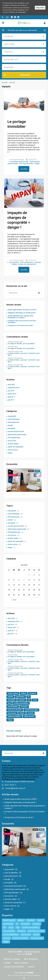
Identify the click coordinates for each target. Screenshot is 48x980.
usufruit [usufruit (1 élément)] (30, 713)
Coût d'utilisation (27, 262)
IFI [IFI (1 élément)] (29, 697)
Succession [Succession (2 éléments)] (12, 713)
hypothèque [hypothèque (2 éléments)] (20, 697)
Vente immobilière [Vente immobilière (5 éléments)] (14, 717)
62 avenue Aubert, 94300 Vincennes (20, 782)
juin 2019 (11, 391)
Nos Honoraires (31, 959)
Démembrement (14, 422)
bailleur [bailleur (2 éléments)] (24, 693)
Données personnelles (14, 967)
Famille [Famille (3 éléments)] (10, 697)
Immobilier (11, 428)
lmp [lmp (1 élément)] (9, 703)
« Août (14, 600)
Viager (37, 163)
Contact (7, 963)
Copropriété (14, 262)
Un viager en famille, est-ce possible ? (21, 344)
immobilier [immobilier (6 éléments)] (12, 700)
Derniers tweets (14, 731)
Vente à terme (13, 450)
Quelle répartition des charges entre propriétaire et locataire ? (21, 317)
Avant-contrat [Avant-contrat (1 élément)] (13, 693)
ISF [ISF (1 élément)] (29, 700)
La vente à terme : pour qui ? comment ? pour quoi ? (24, 354)
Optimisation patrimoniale (17, 435)
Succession (12, 441)
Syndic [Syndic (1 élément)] (22, 713)
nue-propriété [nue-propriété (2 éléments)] (13, 707)
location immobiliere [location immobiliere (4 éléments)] (21, 703)
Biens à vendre (21, 963)
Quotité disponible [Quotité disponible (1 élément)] (31, 710)
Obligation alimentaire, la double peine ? (22, 313)
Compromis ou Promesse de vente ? (21, 326)
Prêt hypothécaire (26, 163)
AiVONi (30, 973)
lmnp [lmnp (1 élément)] (35, 700)
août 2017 (11, 397)
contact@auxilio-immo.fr (15, 788)
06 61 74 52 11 (10, 785)
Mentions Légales (12, 959)
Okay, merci (40, 8)
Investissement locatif (19, 162)
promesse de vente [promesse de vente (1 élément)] (15, 710)
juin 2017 (11, 400)
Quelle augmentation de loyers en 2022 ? (22, 310)
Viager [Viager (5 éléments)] (10, 720)
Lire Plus (24, 169)
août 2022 (11, 385)
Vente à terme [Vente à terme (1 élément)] (29, 717)
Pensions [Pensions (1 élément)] (24, 707)
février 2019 (12, 394)
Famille (10, 425)
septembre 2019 (14, 388)
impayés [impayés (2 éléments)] (22, 700)
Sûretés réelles (13, 444)
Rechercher (17, 75)
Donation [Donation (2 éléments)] (33, 693)
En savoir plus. (21, 12)
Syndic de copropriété (27, 264)
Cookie (31, 967)
